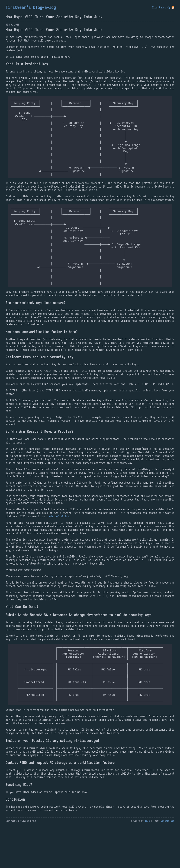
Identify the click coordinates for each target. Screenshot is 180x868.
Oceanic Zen (168, 864)
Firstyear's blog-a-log (31, 7)
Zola (147, 864)
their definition (58, 547)
